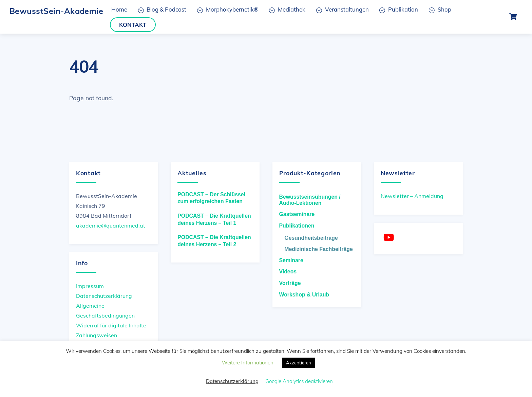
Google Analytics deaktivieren (299, 381)
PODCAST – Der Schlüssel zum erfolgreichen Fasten (211, 198)
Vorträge (290, 283)
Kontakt (133, 25)
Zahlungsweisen (97, 335)
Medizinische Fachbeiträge (318, 249)
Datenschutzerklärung (104, 296)
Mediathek (287, 9)
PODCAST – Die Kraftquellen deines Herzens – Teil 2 (214, 241)
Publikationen (297, 226)
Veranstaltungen (343, 9)
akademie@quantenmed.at (111, 225)
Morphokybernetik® (228, 9)
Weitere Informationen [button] (248, 363)
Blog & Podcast (162, 9)
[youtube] (390, 237)
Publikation (399, 9)
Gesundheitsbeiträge (311, 238)
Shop (440, 9)
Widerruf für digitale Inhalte (111, 325)
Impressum (90, 286)
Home (119, 9)
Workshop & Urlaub (304, 295)
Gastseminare (297, 214)
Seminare (291, 260)
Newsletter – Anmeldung (412, 196)
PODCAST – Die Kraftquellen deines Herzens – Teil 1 (214, 219)
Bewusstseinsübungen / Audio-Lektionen (310, 200)
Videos (288, 272)
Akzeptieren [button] (299, 363)
